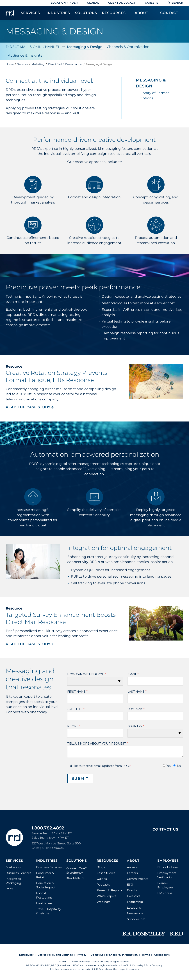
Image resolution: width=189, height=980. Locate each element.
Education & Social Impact (46, 885)
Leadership (135, 902)
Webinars (104, 902)
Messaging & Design (85, 47)
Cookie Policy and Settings (55, 955)
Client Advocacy (122, 3)
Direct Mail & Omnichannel (33, 47)
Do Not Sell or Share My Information (114, 955)
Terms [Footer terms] (146, 955)
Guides (102, 879)
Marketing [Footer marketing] (13, 867)
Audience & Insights (25, 55)
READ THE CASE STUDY (30, 407)
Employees (168, 861)
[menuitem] (30, 15)
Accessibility (162, 955)
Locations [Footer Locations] (134, 908)
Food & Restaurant (44, 895)
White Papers (107, 896)
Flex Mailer (75, 878)
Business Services (19, 873)
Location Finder (64, 3)
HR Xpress (165, 893)
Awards (132, 867)
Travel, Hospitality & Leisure (49, 911)
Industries (47, 861)
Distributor (26, 955)
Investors (134, 896)
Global (93, 3)
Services (14, 861)
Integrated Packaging (13, 881)
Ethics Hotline (168, 867)
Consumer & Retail (45, 875)
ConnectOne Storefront (77, 870)
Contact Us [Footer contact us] (166, 829)
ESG (130, 885)
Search (175, 3)
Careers (152, 3)
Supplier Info (136, 919)
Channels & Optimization (128, 47)
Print (9, 889)
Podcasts (103, 885)
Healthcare (44, 903)
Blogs (101, 867)
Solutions (77, 861)
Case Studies (106, 873)
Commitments (138, 879)
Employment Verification (167, 875)
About (133, 861)
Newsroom (135, 913)
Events (132, 890)
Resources (107, 861)
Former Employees (165, 885)
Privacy (82, 955)
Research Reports (110, 890)
